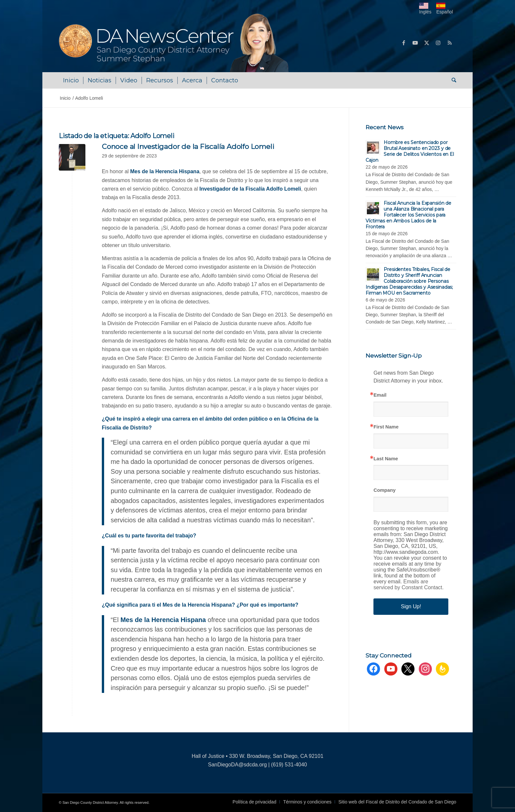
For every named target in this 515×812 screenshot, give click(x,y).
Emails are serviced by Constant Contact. (408, 584)
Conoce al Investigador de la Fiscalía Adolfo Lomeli (188, 146)
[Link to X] (427, 43)
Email (380, 395)
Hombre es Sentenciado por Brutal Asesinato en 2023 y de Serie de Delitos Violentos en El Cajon (410, 151)
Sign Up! (411, 606)
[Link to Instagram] (438, 43)
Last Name (386, 459)
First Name (386, 427)
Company (384, 490)
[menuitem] (71, 80)
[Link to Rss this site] (450, 43)
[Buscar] (452, 80)
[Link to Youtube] (415, 43)
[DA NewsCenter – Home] (175, 43)
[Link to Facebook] (404, 43)
